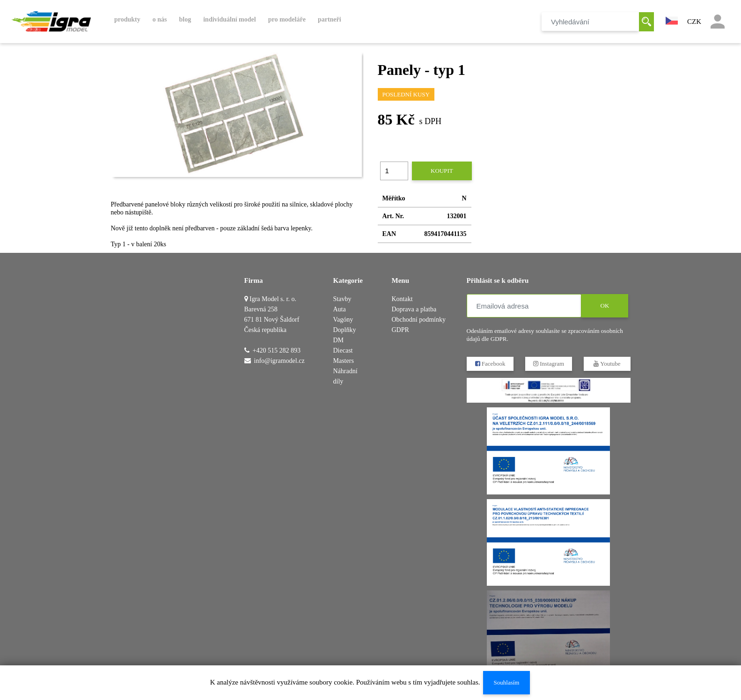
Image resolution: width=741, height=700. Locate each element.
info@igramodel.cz (279, 361)
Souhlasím (506, 682)
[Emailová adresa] (524, 306)
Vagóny (343, 320)
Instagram (548, 364)
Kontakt (402, 299)
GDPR (400, 330)
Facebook (490, 364)
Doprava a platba (414, 309)
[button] (672, 20)
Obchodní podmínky (419, 320)
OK (605, 306)
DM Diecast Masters (344, 350)
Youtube (607, 364)
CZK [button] (694, 22)
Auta (340, 309)
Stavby (342, 299)
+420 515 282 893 (277, 350)
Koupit (442, 171)
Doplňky (345, 330)
